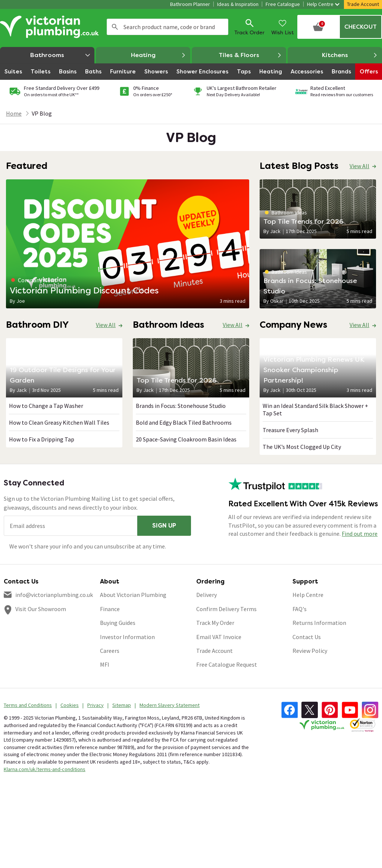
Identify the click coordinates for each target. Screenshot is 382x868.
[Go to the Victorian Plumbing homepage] (50, 27)
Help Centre (323, 4)
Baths (93, 71)
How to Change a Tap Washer (46, 406)
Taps (244, 71)
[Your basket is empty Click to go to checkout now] (340, 27)
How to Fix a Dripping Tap (42, 439)
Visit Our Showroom (41, 609)
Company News (34, 280)
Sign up (164, 526)
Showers (156, 71)
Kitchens (350, 55)
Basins (68, 71)
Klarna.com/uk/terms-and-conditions (45, 769)
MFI (105, 664)
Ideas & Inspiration (238, 4)
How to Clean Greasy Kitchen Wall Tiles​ (59, 422)
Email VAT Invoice (219, 637)
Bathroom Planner (190, 4)
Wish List (283, 26)
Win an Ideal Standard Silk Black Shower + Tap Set (315, 409)
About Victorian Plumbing (133, 595)
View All (359, 166)
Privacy (95, 705)
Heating (159, 55)
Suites (13, 71)
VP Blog (42, 113)
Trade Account (363, 4)
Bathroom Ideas (286, 213)
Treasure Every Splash (290, 430)
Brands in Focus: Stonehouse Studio (310, 286)
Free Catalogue (283, 4)
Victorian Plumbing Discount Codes (84, 290)
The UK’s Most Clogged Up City (302, 447)
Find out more (360, 534)
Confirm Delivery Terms (226, 609)
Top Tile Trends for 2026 (303, 221)
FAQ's (300, 609)
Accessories (307, 71)
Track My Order (215, 623)
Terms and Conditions (28, 705)
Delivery (206, 595)
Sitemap (122, 705)
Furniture (123, 71)
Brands (341, 71)
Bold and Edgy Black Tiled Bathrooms (184, 422)
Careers (110, 651)
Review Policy (310, 651)
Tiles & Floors (250, 55)
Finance (110, 609)
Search (115, 27)
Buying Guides (118, 623)
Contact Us (307, 637)
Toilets (40, 71)
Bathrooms (62, 55)
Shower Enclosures (202, 71)
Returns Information (319, 623)
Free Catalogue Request (227, 664)
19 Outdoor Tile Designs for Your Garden (63, 375)
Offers (369, 71)
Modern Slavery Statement (170, 705)
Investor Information (127, 637)
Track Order (249, 26)
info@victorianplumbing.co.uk (54, 595)
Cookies (70, 705)
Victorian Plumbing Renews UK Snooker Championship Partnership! (314, 370)
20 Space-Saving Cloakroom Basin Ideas (186, 439)
